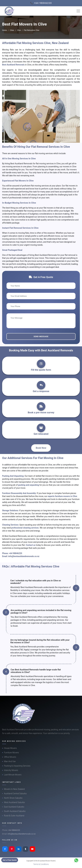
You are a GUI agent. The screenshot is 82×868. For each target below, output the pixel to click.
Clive (19, 30)
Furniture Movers (11, 753)
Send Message (41, 336)
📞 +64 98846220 (41, 3)
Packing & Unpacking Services (17, 766)
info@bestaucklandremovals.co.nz (24, 556)
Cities (12, 30)
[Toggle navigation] (78, 11)
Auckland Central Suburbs (15, 794)
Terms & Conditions (41, 864)
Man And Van (10, 761)
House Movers (10, 748)
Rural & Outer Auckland (14, 816)
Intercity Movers (11, 770)
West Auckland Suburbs (14, 802)
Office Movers (10, 757)
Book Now (41, 448)
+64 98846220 (16, 553)
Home (4, 30)
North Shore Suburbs (13, 798)
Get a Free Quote (10, 860)
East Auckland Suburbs (14, 807)
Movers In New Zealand (14, 789)
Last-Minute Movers (13, 775)
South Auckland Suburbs (15, 811)
